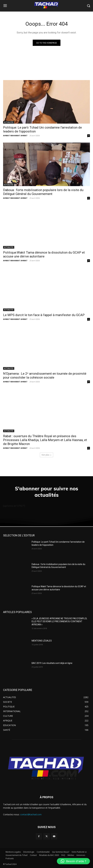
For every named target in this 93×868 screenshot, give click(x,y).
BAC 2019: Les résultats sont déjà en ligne (52, 663)
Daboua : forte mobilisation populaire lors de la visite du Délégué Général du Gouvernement (43, 192)
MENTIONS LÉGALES (42, 641)
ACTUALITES (9, 122)
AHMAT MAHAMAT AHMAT (15, 135)
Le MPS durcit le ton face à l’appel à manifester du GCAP (44, 315)
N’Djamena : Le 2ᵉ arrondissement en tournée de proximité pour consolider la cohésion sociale (45, 376)
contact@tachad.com (31, 814)
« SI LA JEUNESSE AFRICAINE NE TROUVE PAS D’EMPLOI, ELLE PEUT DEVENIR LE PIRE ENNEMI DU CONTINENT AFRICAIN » (59, 621)
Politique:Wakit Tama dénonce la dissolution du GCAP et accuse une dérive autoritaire (44, 254)
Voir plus (46, 455)
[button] (73, 861)
